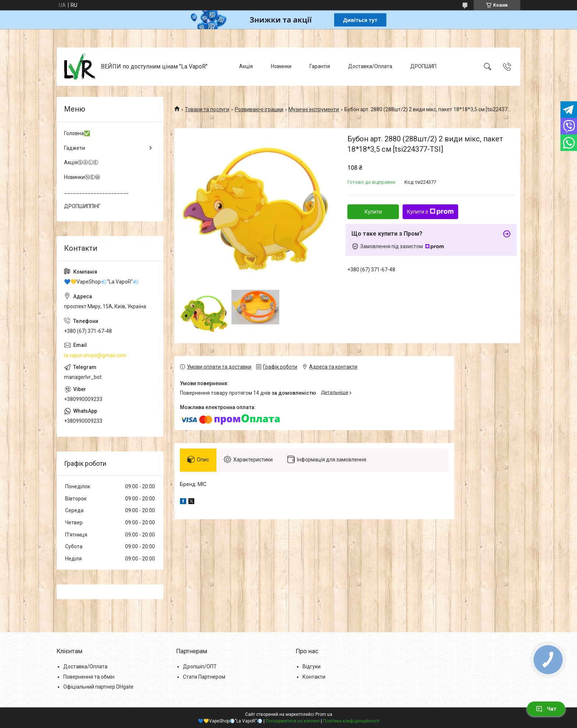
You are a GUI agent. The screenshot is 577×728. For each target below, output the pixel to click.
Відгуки (311, 667)
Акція (246, 66)
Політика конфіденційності (351, 721)
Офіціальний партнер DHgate (98, 687)
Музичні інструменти (314, 109)
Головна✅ (77, 133)
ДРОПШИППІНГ (82, 206)
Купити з (430, 212)
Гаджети (75, 148)
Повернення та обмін (89, 677)
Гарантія (320, 66)
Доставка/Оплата (370, 66)
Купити (373, 212)
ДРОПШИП (423, 66)
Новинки (281, 66)
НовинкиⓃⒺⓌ (82, 177)
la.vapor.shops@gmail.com (95, 355)
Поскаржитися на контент (293, 721)
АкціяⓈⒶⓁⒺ (81, 162)
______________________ (96, 191)
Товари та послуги (207, 109)
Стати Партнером (204, 677)
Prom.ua (324, 714)
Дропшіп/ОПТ (200, 667)
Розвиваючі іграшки (259, 109)
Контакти (314, 677)
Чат (546, 709)
